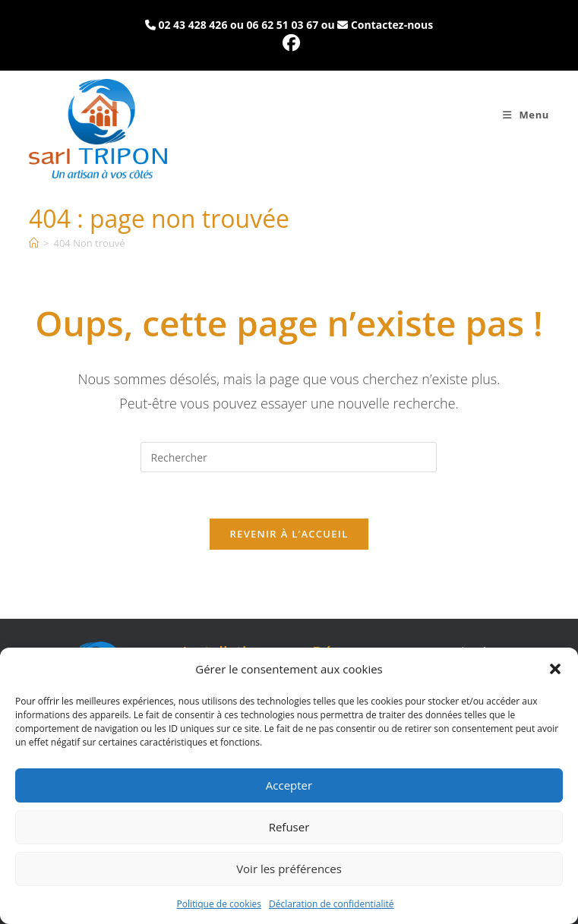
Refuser (289, 827)
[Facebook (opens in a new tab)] (289, 43)
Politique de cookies (219, 904)
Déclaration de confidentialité (332, 904)
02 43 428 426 (193, 25)
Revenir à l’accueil (289, 534)
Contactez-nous (392, 25)
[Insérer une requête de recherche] (289, 457)
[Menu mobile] (526, 115)
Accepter (289, 785)
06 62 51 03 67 (283, 25)
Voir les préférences (289, 869)
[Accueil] (34, 243)
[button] (555, 669)
